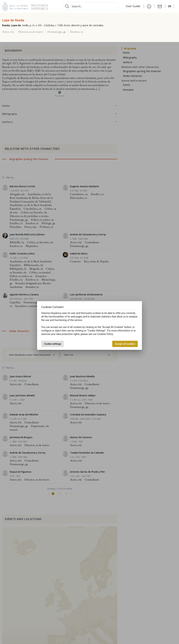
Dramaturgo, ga (57, 32)
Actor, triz (8, 32)
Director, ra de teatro (31, 32)
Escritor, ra (76, 32)
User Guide (133, 6)
